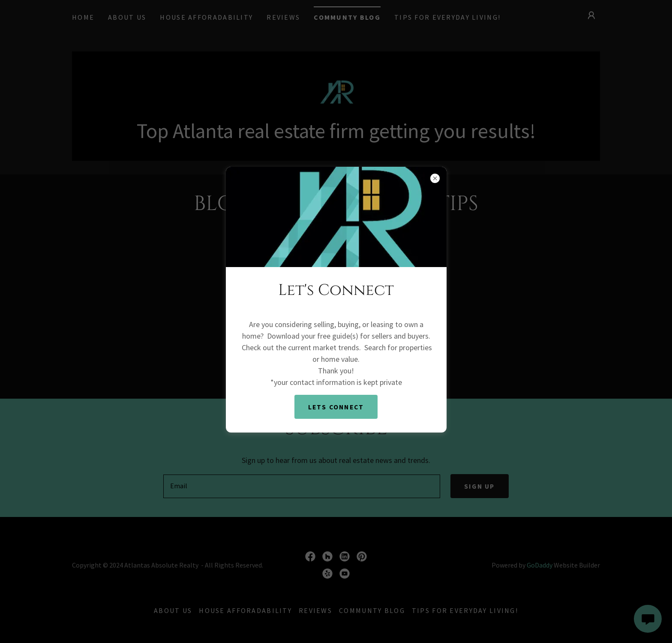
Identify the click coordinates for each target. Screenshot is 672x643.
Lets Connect (336, 407)
